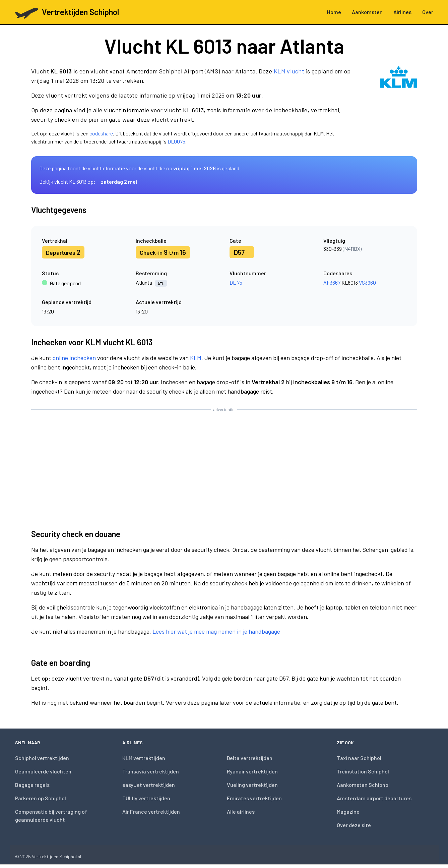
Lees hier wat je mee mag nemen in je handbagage (216, 631)
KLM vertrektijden (144, 758)
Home (334, 12)
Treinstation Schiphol (363, 771)
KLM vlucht (289, 71)
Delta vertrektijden (250, 758)
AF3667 (332, 282)
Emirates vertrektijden (254, 798)
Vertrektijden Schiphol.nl (56, 856)
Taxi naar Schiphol (359, 758)
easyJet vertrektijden (149, 785)
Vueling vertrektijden (252, 785)
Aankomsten (367, 12)
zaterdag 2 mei (119, 182)
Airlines (402, 12)
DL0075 (176, 141)
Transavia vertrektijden (151, 771)
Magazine (348, 812)
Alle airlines (241, 812)
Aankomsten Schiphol (363, 785)
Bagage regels (32, 785)
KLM (196, 358)
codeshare (101, 133)
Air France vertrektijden (151, 812)
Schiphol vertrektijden (42, 758)
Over (428, 12)
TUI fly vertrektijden (146, 798)
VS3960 (367, 282)
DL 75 (236, 282)
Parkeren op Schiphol (41, 798)
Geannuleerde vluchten (43, 771)
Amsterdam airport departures (374, 798)
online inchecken (74, 358)
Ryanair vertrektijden (252, 771)
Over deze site (354, 825)
